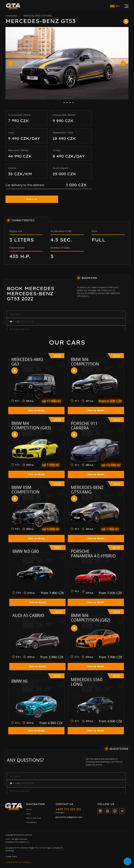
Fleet (28, 814)
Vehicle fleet (11, 16)
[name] (66, 314)
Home (29, 809)
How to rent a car (34, 818)
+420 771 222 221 (68, 809)
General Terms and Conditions (18, 862)
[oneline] (66, 329)
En (117, 6)
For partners (31, 822)
